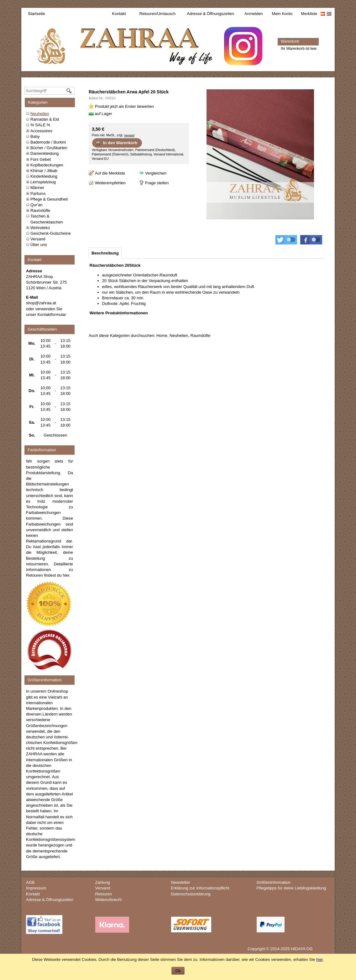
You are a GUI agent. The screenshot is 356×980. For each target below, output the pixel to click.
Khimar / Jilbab (44, 171)
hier (66, 575)
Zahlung (103, 882)
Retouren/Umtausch (158, 14)
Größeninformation (273, 882)
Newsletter (180, 882)
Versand (38, 239)
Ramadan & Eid (45, 119)
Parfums (38, 194)
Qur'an (37, 205)
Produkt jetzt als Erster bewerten (124, 106)
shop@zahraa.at (41, 303)
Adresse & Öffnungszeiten (210, 14)
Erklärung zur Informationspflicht (200, 888)
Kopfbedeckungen (47, 165)
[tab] (105, 253)
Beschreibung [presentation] (105, 253)
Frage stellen (157, 183)
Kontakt (119, 14)
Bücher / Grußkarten (49, 148)
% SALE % (40, 125)
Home (162, 335)
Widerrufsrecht (109, 900)
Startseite (37, 14)
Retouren (104, 894)
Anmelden (254, 14)
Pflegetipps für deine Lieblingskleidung (291, 888)
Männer (37, 188)
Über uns (39, 245)
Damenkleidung (45, 153)
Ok (178, 971)
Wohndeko (40, 228)
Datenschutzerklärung (191, 894)
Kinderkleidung (44, 176)
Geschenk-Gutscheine (51, 233)
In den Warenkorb (116, 143)
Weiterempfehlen (110, 183)
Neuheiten (40, 114)
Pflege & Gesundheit (49, 199)
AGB (30, 882)
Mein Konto (282, 14)
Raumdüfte (40, 210)
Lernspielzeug (43, 182)
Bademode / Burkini (48, 142)
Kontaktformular (52, 314)
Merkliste (309, 14)
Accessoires (41, 131)
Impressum (36, 888)
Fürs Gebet (41, 159)
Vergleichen (156, 173)
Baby (35, 136)
